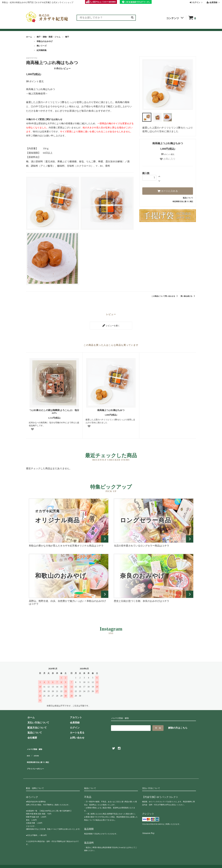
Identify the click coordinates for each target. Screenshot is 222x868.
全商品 (30, 27)
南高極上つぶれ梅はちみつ (111, 409)
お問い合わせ (132, 27)
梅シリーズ (42, 46)
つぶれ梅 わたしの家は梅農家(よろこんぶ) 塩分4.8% (54, 410)
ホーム (29, 37)
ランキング (43, 27)
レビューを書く (111, 325)
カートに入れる (168, 191)
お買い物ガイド (94, 27)
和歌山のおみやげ (45, 41)
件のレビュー (63, 69)
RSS (28, 752)
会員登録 (213, 2)
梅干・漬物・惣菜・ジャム (49, 37)
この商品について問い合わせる (165, 296)
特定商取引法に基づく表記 (183, 202)
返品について (188, 198)
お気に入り (168, 159)
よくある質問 (114, 27)
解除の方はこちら (178, 726)
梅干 (67, 37)
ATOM (36, 752)
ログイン (196, 2)
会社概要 (149, 27)
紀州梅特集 (42, 50)
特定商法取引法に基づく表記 (42, 757)
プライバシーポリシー (38, 762)
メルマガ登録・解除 (37, 747)
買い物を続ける (188, 296)
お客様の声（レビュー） (67, 27)
